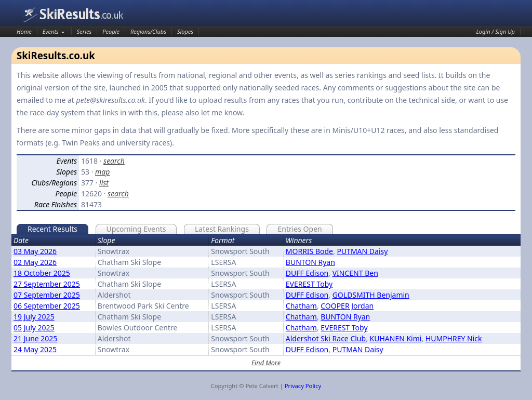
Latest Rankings (222, 229)
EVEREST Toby (309, 284)
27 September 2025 (47, 284)
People (111, 31)
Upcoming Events (136, 229)
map (102, 172)
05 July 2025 (34, 328)
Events (51, 31)
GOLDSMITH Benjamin (371, 295)
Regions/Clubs (148, 31)
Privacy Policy (303, 386)
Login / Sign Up (496, 31)
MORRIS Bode (309, 251)
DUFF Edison (307, 273)
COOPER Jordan (347, 306)
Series (84, 31)
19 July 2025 (34, 317)
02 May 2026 (35, 262)
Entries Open (300, 229)
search (114, 161)
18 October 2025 (42, 273)
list (104, 183)
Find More (266, 363)
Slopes (185, 31)
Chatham (301, 306)
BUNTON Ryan (310, 262)
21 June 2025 (35, 338)
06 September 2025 (47, 306)
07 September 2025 (47, 295)
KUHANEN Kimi (396, 338)
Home (24, 31)
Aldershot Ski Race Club (326, 338)
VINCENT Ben (355, 273)
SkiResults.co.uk (74, 14)
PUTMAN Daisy (362, 251)
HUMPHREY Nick (454, 338)
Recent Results (52, 229)
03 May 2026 (35, 251)
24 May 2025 (35, 349)
